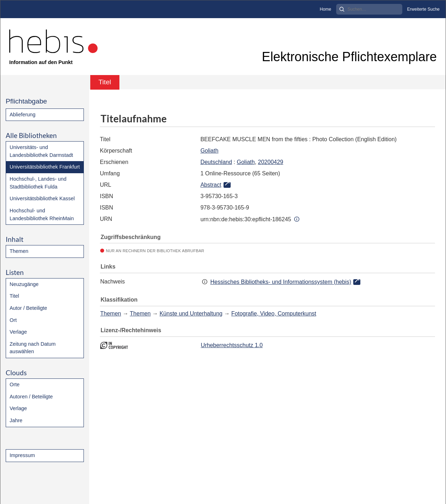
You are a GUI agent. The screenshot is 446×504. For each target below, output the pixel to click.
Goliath (209, 151)
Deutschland (216, 162)
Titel (14, 296)
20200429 (271, 162)
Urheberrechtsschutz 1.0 (232, 345)
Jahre (16, 420)
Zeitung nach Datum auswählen (33, 348)
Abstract (211, 185)
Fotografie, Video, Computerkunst (274, 314)
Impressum (22, 455)
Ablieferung (23, 115)
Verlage (18, 332)
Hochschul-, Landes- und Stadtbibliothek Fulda (38, 183)
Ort (13, 320)
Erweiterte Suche (423, 9)
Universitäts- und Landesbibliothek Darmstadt (41, 151)
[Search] (369, 9)
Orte (15, 384)
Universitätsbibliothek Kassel (42, 198)
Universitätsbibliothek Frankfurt (45, 167)
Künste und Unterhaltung (191, 314)
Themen (19, 251)
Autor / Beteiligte (28, 308)
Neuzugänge (24, 284)
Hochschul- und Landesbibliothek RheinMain (42, 214)
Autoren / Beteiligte (31, 397)
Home (326, 9)
